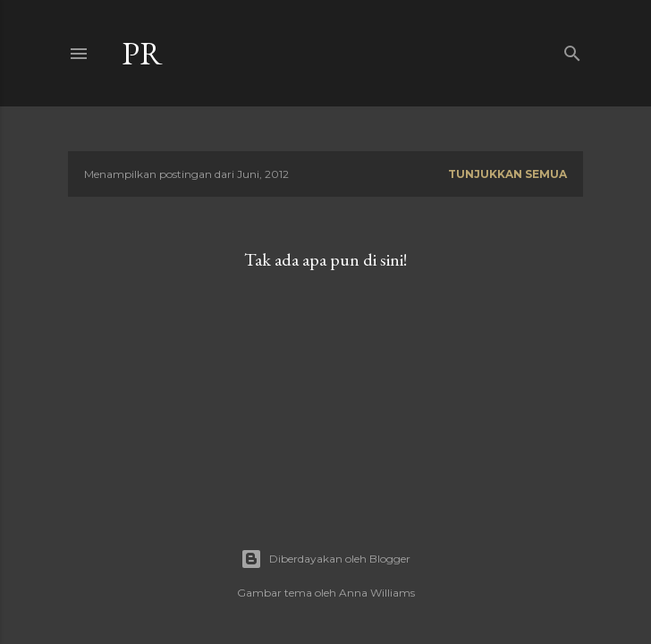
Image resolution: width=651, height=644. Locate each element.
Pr (142, 53)
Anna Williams (377, 593)
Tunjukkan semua (507, 174)
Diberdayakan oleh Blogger (325, 559)
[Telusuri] (572, 50)
